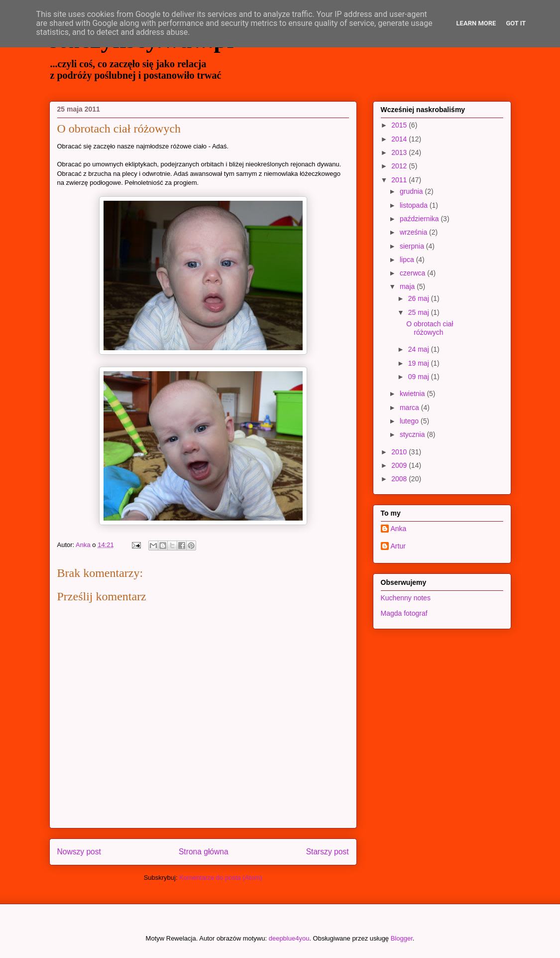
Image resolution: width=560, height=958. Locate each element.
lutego (410, 421)
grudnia (412, 191)
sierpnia (413, 246)
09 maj (420, 377)
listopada (415, 205)
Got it (516, 23)
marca (410, 408)
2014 (400, 139)
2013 (400, 152)
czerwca (413, 273)
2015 (400, 125)
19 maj (420, 363)
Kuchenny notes (406, 598)
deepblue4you (289, 938)
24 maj (420, 349)
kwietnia (413, 394)
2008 (400, 479)
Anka (399, 529)
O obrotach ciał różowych (430, 328)
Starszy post (328, 852)
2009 (400, 465)
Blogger (402, 938)
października (420, 219)
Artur (398, 546)
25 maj (420, 312)
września (414, 232)
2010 (400, 452)
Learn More (476, 23)
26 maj (420, 298)
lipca (408, 260)
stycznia (413, 434)
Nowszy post (79, 852)
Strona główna (204, 852)
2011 (400, 180)
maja (408, 286)
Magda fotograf (404, 613)
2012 (400, 166)
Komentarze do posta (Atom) (221, 878)
